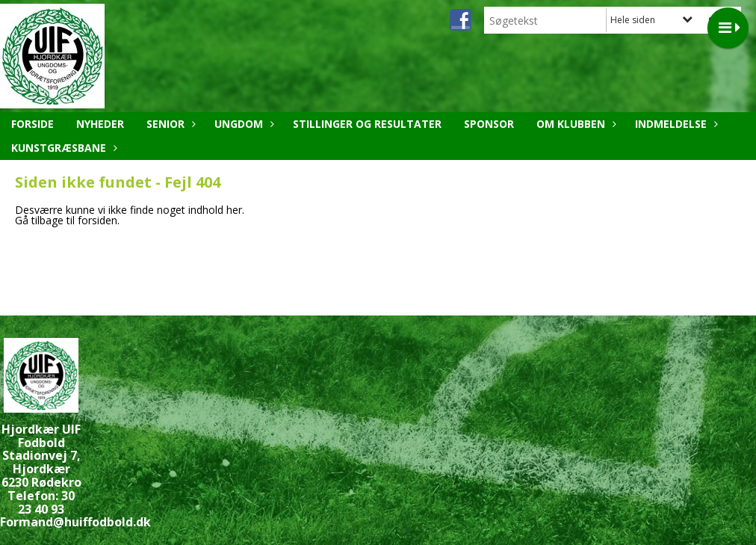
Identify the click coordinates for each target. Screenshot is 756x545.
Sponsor (489, 124)
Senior (169, 124)
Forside (32, 124)
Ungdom (242, 124)
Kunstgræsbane (62, 148)
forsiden (97, 220)
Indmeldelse (675, 124)
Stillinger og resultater (367, 124)
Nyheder (100, 124)
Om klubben (574, 124)
